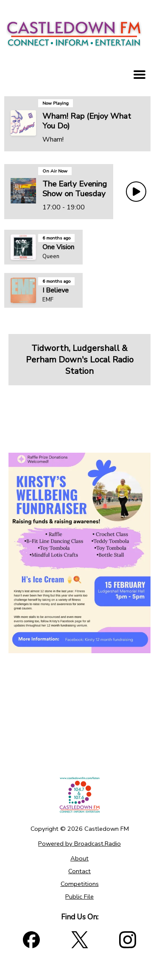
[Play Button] (136, 192)
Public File (79, 896)
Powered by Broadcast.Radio (79, 844)
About (79, 858)
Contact (79, 871)
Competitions (80, 884)
